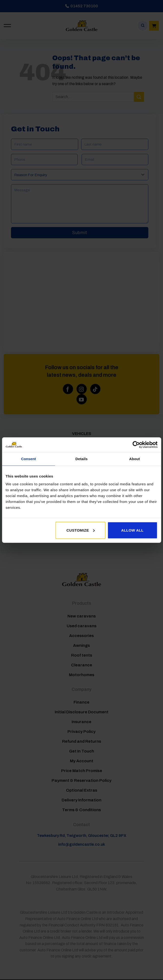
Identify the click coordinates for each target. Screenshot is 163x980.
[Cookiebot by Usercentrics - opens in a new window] (136, 445)
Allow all (132, 530)
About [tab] (135, 459)
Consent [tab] (28, 459)
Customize (81, 530)
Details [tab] (82, 459)
